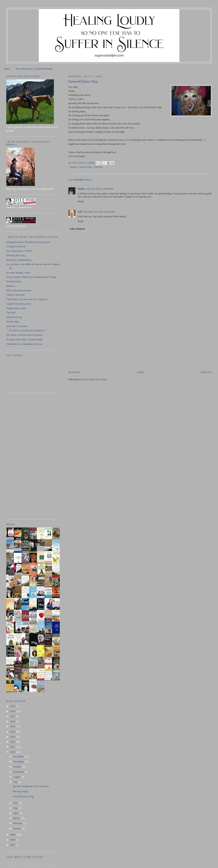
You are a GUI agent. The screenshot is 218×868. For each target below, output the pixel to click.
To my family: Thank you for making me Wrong (31, 277)
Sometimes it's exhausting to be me (24, 344)
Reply (81, 201)
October (18, 767)
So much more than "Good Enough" (25, 339)
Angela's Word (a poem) (19, 304)
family (74, 167)
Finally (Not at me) (16, 308)
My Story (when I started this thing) (34, 69)
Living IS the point (16, 246)
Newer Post (74, 372)
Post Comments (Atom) (94, 379)
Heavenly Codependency (19, 260)
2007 (13, 845)
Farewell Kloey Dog (23, 796)
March (17, 818)
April (16, 813)
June (16, 803)
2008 (13, 840)
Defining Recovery (16, 255)
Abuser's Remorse (15, 295)
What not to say (14, 317)
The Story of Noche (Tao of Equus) (24, 335)
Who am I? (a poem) (17, 326)
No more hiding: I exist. (19, 273)
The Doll (11, 313)
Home (7, 69)
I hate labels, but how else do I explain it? (28, 299)
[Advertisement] (98, 343)
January (18, 828)
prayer (98, 167)
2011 (13, 747)
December (19, 756)
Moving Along (20, 791)
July (16, 782)
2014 (13, 732)
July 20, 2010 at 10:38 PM (100, 189)
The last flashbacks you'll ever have (31, 786)
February (18, 823)
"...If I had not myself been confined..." (26, 330)
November (19, 762)
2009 (13, 835)
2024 (13, 706)
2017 (13, 716)
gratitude (86, 167)
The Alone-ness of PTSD (19, 251)
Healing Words (14, 281)
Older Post (206, 372)
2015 (13, 726)
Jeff (80, 212)
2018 (13, 711)
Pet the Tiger (13, 322)
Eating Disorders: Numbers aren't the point (28, 242)
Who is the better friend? (19, 290)
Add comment (77, 229)
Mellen (81, 189)
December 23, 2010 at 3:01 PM (99, 212)
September (19, 772)
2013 (13, 737)
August (17, 777)
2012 (13, 742)
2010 (13, 752)
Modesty (11, 286)
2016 (13, 721)
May (16, 808)
